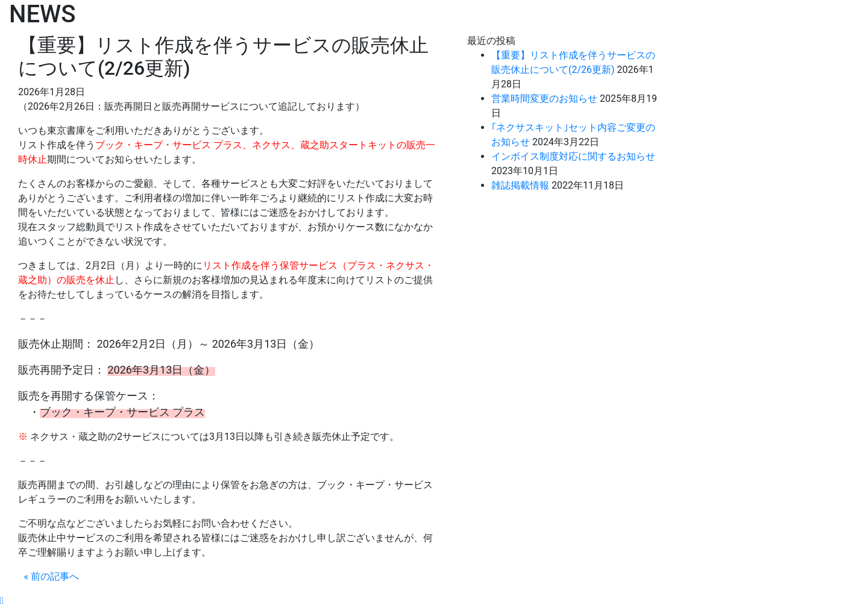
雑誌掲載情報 (520, 185)
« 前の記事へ (52, 576)
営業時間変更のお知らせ (544, 99)
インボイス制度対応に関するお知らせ (573, 156)
